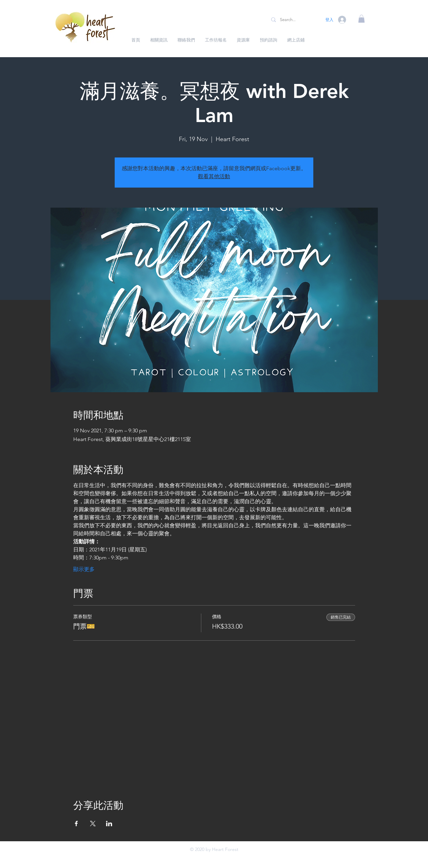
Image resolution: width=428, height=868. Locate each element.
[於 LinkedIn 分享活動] (109, 824)
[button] (361, 19)
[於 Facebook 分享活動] (76, 824)
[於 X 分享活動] (93, 824)
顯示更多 (84, 569)
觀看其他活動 (214, 176)
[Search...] (293, 20)
